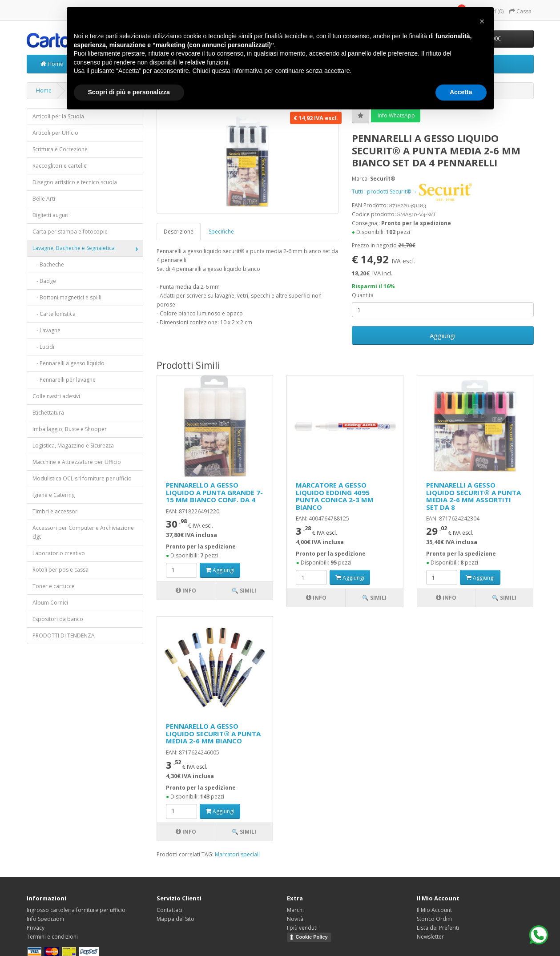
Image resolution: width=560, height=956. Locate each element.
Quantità (363, 295)
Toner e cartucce (54, 586)
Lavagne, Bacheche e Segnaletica (74, 248)
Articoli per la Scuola (58, 116)
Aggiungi (443, 335)
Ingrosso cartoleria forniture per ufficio (76, 910)
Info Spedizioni (45, 919)
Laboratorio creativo (59, 553)
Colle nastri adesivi (56, 396)
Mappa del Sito (175, 919)
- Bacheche (48, 264)
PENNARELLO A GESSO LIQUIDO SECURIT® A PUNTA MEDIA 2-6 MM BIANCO (213, 733)
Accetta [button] (461, 92)
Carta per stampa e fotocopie (70, 232)
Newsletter (430, 937)
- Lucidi (43, 347)
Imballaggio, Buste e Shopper (70, 429)
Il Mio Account (434, 910)
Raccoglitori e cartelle (60, 166)
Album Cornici (50, 603)
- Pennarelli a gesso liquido (68, 363)
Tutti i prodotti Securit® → (412, 192)
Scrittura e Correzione (60, 149)
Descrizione (179, 232)
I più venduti (302, 928)
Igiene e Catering (54, 495)
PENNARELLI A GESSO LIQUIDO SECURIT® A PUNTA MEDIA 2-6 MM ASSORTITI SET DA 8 (473, 496)
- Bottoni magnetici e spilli (67, 297)
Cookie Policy (312, 937)
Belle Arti (44, 199)
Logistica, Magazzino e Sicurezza (73, 446)
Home (52, 64)
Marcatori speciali (237, 854)
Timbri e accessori (56, 511)
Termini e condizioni (52, 937)
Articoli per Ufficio (55, 133)
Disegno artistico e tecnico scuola (75, 182)
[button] (482, 21)
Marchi (295, 910)
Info (186, 591)
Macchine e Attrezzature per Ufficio (77, 462)
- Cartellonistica (54, 314)
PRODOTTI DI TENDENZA (64, 635)
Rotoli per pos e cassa (60, 570)
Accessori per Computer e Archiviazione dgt (83, 532)
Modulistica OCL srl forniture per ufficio (82, 478)
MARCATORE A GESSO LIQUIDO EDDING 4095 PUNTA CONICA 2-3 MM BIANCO (335, 496)
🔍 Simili (244, 591)
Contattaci (169, 910)
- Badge (44, 281)
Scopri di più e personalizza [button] (129, 92)
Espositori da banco (58, 619)
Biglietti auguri (50, 215)
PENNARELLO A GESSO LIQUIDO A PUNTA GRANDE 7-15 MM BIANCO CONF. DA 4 (214, 492)
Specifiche (221, 232)
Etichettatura (48, 413)
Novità (295, 919)
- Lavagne (46, 330)
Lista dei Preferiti (438, 928)
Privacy (36, 928)
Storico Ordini (434, 919)
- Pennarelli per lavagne (64, 380)
